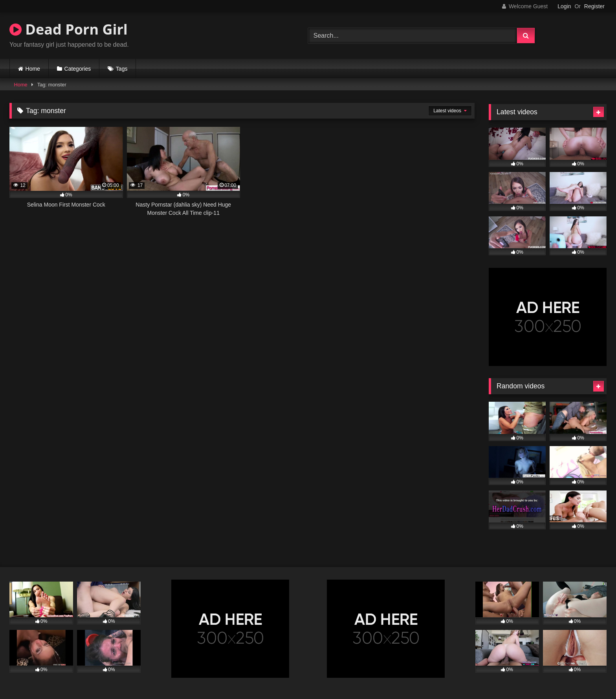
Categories (78, 69)
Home (33, 69)
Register (594, 6)
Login (564, 6)
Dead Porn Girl (69, 29)
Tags (122, 69)
